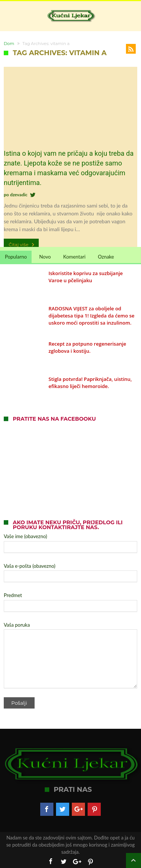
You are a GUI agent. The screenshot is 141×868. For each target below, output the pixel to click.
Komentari (74, 257)
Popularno (16, 257)
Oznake (106, 257)
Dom (9, 44)
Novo (45, 257)
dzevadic (19, 195)
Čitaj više (22, 245)
